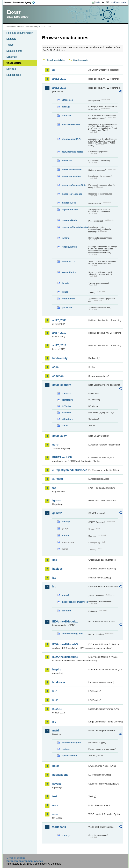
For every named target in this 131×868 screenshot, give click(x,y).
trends (65, 292)
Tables (10, 45)
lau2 (55, 700)
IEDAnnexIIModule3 (65, 644)
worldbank (59, 827)
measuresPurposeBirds (74, 185)
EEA (20, 2)
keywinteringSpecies (72, 152)
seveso (57, 784)
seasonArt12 (68, 261)
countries (67, 116)
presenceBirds (69, 220)
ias (54, 578)
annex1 (65, 595)
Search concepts (81, 60)
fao (54, 488)
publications (60, 775)
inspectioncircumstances (74, 602)
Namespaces (13, 75)
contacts (66, 393)
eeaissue (66, 413)
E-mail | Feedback (16, 858)
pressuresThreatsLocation (74, 227)
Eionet (20, 27)
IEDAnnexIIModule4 (65, 657)
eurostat (58, 479)
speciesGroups (69, 756)
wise (55, 814)
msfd (55, 731)
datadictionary (61, 385)
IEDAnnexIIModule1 (65, 622)
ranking (65, 238)
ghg (55, 560)
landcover (59, 682)
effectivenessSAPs (71, 139)
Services (11, 69)
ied (54, 587)
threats (65, 283)
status (65, 425)
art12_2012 (59, 79)
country (66, 835)
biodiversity (60, 358)
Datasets (11, 39)
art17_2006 (59, 320)
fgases (57, 500)
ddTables (66, 406)
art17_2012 (59, 333)
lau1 (55, 691)
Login (97, 2)
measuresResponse (72, 194)
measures (67, 161)
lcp (54, 722)
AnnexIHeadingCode (72, 634)
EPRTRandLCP (62, 457)
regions (65, 749)
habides (57, 569)
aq (54, 70)
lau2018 (57, 709)
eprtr (55, 445)
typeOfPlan (67, 307)
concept (66, 522)
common (58, 376)
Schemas (11, 57)
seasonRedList (69, 272)
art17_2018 (59, 345)
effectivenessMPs (71, 124)
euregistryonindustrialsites (70, 470)
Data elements (14, 51)
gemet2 (57, 513)
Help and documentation (20, 33)
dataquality (59, 436)
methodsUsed (69, 203)
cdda (55, 367)
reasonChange (69, 247)
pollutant (66, 611)
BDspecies (67, 100)
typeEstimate (68, 299)
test (55, 796)
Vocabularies (14, 63)
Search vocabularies (56, 60)
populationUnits (70, 210)
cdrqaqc (66, 107)
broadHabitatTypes (71, 743)
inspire (57, 669)
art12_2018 (59, 88)
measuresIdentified (72, 169)
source (65, 535)
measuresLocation (71, 176)
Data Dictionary (32, 27)
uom (55, 805)
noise (56, 766)
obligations (67, 419)
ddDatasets (67, 400)
